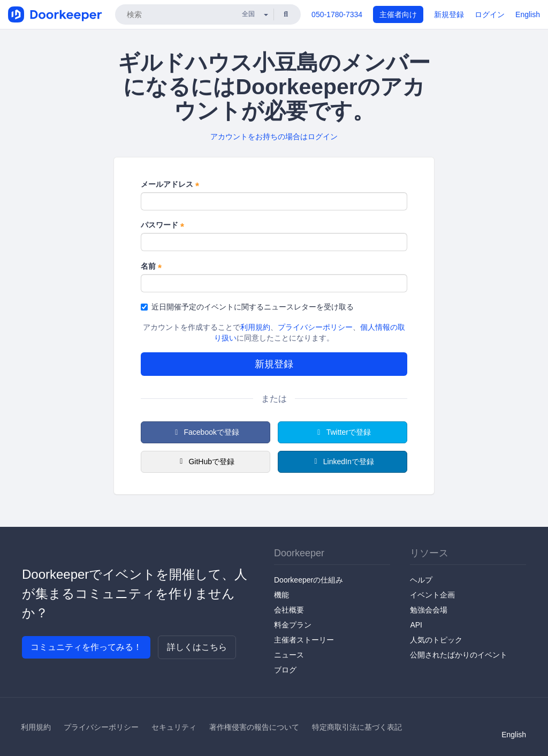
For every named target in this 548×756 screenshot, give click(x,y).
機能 (281, 595)
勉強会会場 (429, 610)
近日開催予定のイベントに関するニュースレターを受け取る (247, 307)
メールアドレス (170, 185)
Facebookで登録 (205, 432)
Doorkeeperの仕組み (309, 580)
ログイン (490, 14)
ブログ (285, 670)
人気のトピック (436, 640)
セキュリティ (174, 727)
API (416, 625)
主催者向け (398, 14)
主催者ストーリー (304, 640)
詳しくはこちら (197, 647)
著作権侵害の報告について (254, 727)
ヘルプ (421, 580)
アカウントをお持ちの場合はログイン (274, 137)
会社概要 (289, 610)
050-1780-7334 (337, 14)
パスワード (162, 225)
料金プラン (293, 625)
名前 (151, 267)
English (528, 14)
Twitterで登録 (342, 432)
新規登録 (449, 14)
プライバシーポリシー (315, 327)
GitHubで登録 (205, 462)
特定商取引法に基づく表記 (357, 727)
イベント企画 (432, 595)
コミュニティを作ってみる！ (86, 647)
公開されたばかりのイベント (459, 655)
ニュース (289, 655)
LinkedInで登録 (342, 462)
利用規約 (255, 327)
